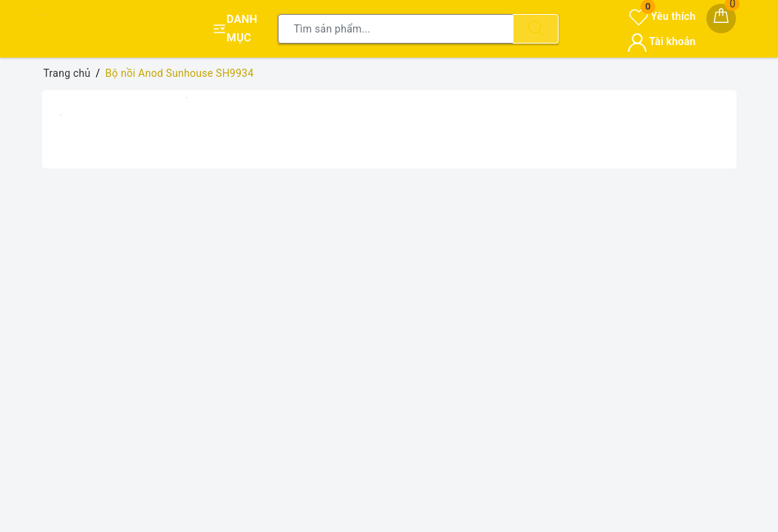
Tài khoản (662, 41)
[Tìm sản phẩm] (396, 29)
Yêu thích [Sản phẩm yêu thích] (662, 16)
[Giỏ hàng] (721, 18)
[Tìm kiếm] (536, 29)
